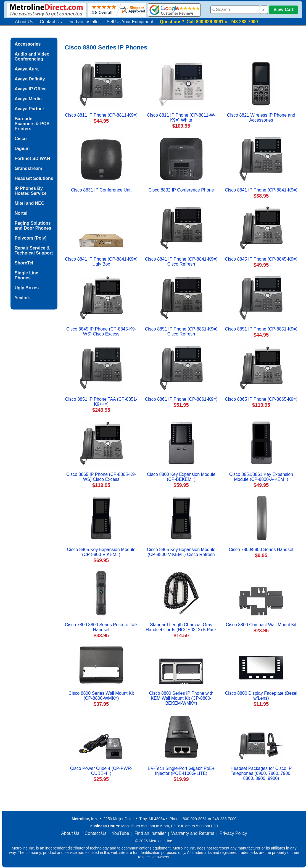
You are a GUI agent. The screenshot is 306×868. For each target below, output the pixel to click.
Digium (22, 149)
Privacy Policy (233, 833)
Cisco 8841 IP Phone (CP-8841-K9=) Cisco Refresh (181, 262)
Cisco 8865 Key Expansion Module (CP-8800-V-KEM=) (101, 552)
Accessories (28, 44)
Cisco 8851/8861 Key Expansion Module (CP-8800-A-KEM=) (261, 477)
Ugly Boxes (27, 288)
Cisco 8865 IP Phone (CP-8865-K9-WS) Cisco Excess (101, 477)
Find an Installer (84, 22)
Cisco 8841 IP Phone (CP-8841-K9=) (261, 190)
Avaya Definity (30, 79)
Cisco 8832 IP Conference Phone (181, 190)
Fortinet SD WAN (32, 158)
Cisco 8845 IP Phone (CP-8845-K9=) (261, 259)
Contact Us (51, 22)
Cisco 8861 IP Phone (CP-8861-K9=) (181, 399)
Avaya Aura (27, 69)
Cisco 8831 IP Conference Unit (101, 190)
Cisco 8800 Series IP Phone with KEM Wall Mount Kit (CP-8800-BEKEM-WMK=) (181, 698)
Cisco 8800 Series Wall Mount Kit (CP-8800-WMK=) (101, 696)
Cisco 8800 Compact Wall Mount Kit (261, 625)
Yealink (22, 298)
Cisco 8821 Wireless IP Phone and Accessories (261, 118)
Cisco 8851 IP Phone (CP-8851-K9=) (261, 329)
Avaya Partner (29, 109)
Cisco (21, 139)
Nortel (21, 213)
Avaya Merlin (28, 99)
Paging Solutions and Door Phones (33, 226)
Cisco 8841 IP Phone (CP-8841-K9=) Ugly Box (101, 262)
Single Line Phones (26, 275)
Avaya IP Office (31, 89)
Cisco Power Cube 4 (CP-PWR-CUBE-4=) (101, 771)
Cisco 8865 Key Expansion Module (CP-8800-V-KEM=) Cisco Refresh (181, 552)
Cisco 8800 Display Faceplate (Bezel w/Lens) (261, 696)
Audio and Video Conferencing (32, 57)
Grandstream (28, 168)
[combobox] (235, 10)
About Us (24, 22)
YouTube (121, 833)
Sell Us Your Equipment (130, 22)
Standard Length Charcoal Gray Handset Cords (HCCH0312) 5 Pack (181, 627)
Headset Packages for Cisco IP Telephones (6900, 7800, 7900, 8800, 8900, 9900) (261, 773)
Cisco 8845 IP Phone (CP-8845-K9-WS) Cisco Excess (101, 331)
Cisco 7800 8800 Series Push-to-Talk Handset (101, 627)
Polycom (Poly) (31, 238)
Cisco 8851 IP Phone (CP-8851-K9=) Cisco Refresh (181, 331)
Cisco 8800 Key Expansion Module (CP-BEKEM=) (181, 477)
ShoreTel (24, 263)
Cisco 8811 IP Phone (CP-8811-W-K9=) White (181, 118)
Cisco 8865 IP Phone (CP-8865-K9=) (261, 399)
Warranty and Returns (193, 833)
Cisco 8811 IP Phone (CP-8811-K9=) (101, 115)
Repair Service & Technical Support (34, 251)
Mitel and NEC (30, 203)
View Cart (283, 10)
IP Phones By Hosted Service (31, 191)
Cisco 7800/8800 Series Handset (261, 550)
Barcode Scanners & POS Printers (32, 124)
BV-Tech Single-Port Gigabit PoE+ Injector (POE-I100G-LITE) (181, 771)
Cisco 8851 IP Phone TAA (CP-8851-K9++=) (101, 402)
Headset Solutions (34, 178)
